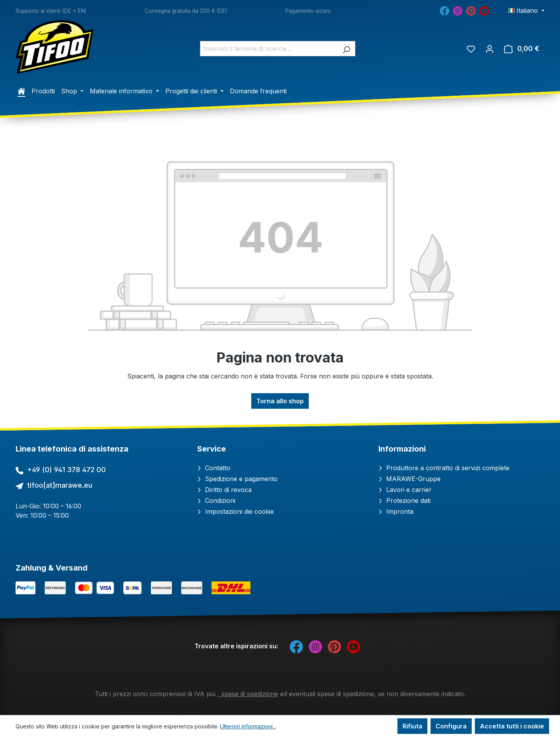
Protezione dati (404, 501)
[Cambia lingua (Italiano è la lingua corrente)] (526, 11)
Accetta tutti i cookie (512, 726)
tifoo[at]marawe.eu (60, 485)
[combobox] (269, 49)
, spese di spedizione (248, 694)
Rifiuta (412, 726)
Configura (451, 726)
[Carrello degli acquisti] (522, 49)
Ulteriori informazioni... (248, 726)
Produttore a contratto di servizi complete (444, 468)
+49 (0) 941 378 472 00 (66, 470)
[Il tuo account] (490, 49)
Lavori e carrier (405, 490)
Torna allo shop (280, 401)
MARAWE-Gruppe (409, 479)
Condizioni (216, 501)
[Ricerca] (346, 49)
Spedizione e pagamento (237, 479)
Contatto (214, 468)
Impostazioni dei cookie (235, 511)
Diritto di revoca (224, 490)
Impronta (396, 511)
